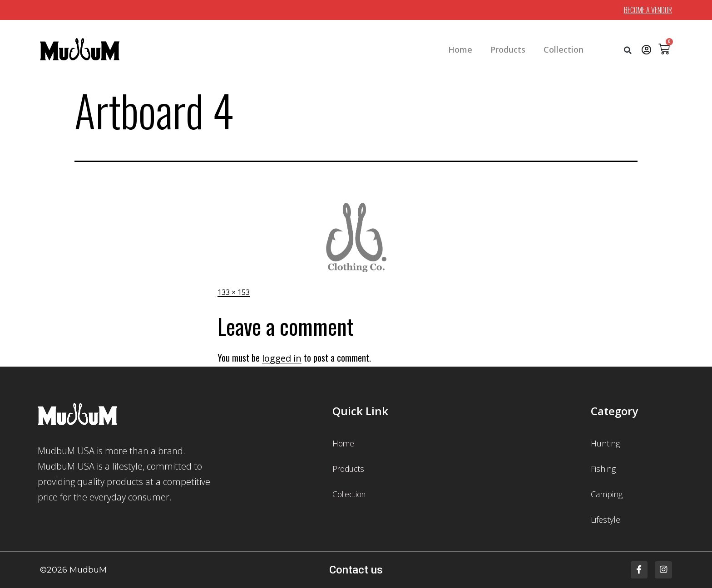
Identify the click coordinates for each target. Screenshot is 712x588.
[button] (628, 50)
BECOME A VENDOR (648, 10)
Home (460, 49)
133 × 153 (234, 292)
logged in (282, 358)
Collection (564, 49)
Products (508, 49)
